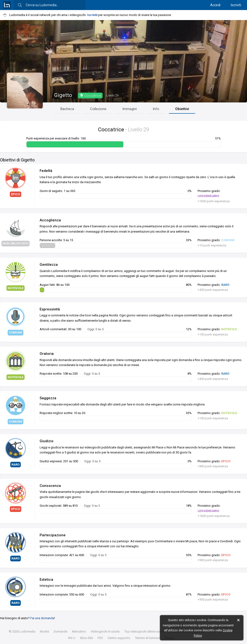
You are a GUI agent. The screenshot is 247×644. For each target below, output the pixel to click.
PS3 (100, 638)
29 (112, 95)
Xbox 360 (86, 638)
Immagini (130, 109)
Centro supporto (119, 638)
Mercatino (79, 631)
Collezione (98, 109)
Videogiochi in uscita (105, 631)
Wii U (72, 638)
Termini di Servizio (147, 638)
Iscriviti (236, 5)
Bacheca (67, 109)
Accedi (215, 5)
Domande (60, 631)
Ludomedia (27, 631)
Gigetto (63, 95)
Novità (45, 631)
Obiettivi (182, 109)
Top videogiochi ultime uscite (145, 631)
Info (156, 109)
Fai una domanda (42, 618)
